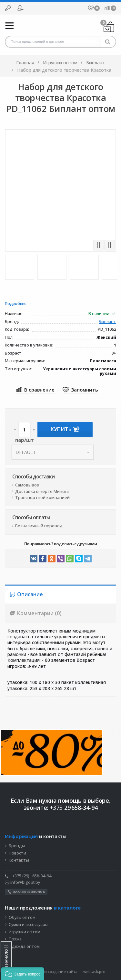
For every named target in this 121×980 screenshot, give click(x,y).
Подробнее (16, 304)
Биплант (107, 322)
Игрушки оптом (25, 932)
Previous (99, 245)
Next (110, 245)
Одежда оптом (24, 947)
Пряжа (15, 939)
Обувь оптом (22, 918)
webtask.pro (94, 971)
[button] (23, 974)
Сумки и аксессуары (29, 925)
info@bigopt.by (22, 882)
